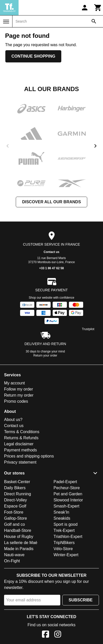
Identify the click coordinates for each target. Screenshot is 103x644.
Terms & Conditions (22, 432)
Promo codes (16, 401)
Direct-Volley (16, 500)
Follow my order (19, 389)
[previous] (8, 146)
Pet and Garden (68, 494)
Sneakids (62, 518)
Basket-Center (17, 482)
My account (14, 383)
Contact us (51, 252)
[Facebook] (46, 635)
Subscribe (81, 600)
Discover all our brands (51, 202)
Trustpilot (88, 329)
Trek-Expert (64, 530)
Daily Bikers (15, 488)
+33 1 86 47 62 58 (51, 268)
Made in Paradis (19, 549)
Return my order (19, 395)
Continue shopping (33, 56)
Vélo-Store (63, 549)
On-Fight (12, 561)
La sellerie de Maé (21, 543)
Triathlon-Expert (68, 537)
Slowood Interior (68, 500)
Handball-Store (18, 530)
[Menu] (6, 22)
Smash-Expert (67, 506)
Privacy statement (20, 462)
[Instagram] (58, 635)
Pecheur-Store (67, 488)
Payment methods (20, 450)
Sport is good (66, 524)
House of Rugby (19, 537)
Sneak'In (62, 512)
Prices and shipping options (29, 456)
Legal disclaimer (19, 444)
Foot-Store (14, 512)
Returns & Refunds (21, 438)
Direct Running (18, 494)
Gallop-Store (16, 518)
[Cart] (98, 8)
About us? (13, 420)
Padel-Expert (65, 482)
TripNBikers (64, 543)
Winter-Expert (66, 555)
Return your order (45, 355)
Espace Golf (15, 506)
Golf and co (14, 524)
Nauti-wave (14, 555)
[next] (95, 146)
